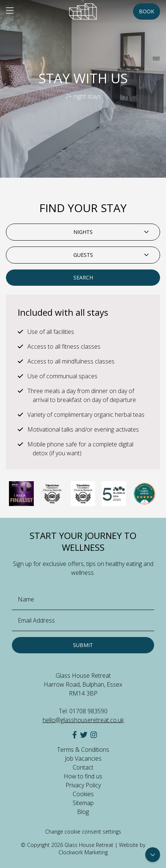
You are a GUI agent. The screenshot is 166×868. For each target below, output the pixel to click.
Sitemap (83, 803)
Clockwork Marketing (83, 852)
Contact (83, 767)
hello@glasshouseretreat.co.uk (83, 720)
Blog (83, 812)
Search (83, 277)
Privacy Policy (83, 785)
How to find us (83, 776)
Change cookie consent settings (83, 832)
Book (147, 11)
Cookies (83, 794)
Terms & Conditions (83, 750)
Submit (83, 645)
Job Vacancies (83, 758)
